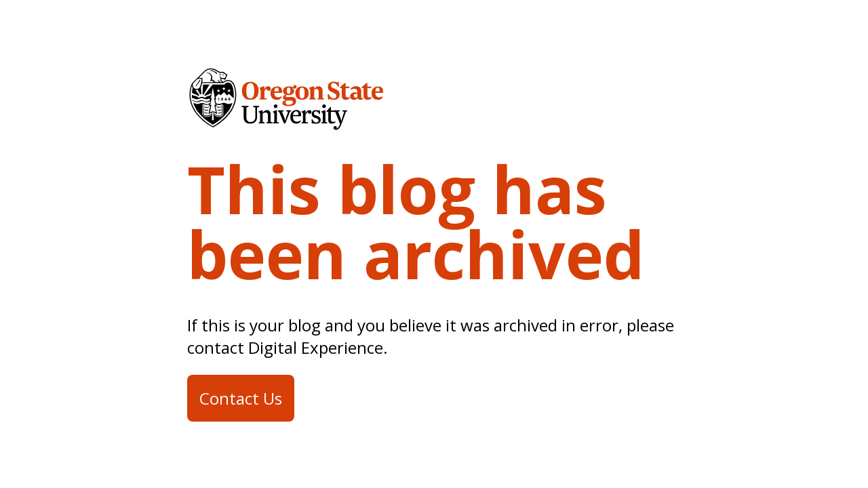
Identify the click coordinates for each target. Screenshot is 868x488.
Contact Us (241, 398)
